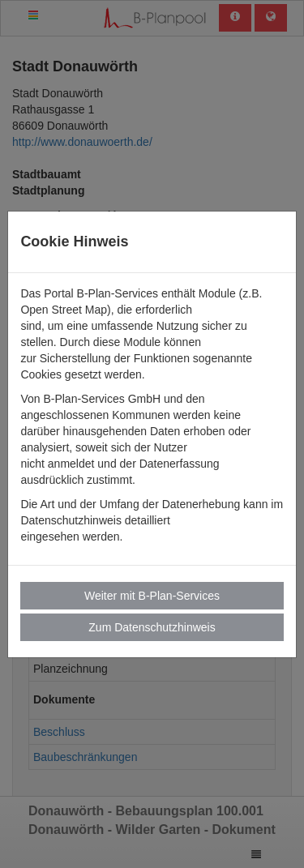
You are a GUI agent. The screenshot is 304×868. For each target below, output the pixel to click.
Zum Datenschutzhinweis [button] (152, 627)
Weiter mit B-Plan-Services (152, 596)
